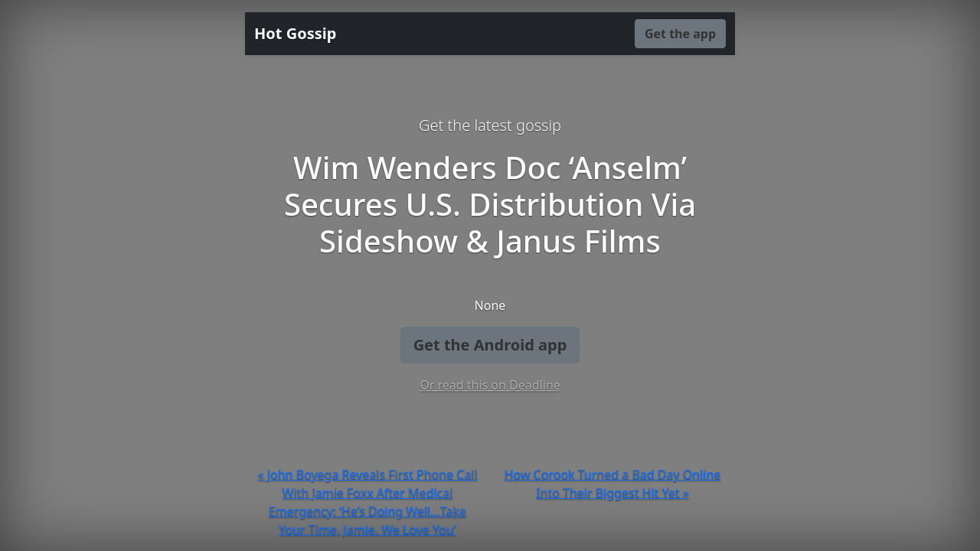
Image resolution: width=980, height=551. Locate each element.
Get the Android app (490, 345)
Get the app (680, 34)
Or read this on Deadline (490, 385)
